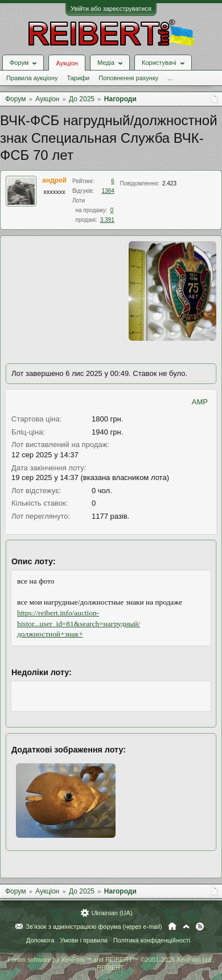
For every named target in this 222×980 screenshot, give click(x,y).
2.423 (169, 183)
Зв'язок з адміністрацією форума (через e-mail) (94, 927)
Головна (172, 927)
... (170, 78)
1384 (108, 191)
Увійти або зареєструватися (111, 9)
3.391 (107, 220)
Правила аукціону (32, 78)
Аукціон (67, 63)
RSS (200, 927)
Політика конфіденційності (152, 940)
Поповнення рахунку (128, 78)
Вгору (186, 927)
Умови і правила (83, 940)
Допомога (40, 940)
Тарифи (78, 78)
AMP (200, 402)
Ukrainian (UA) (112, 913)
